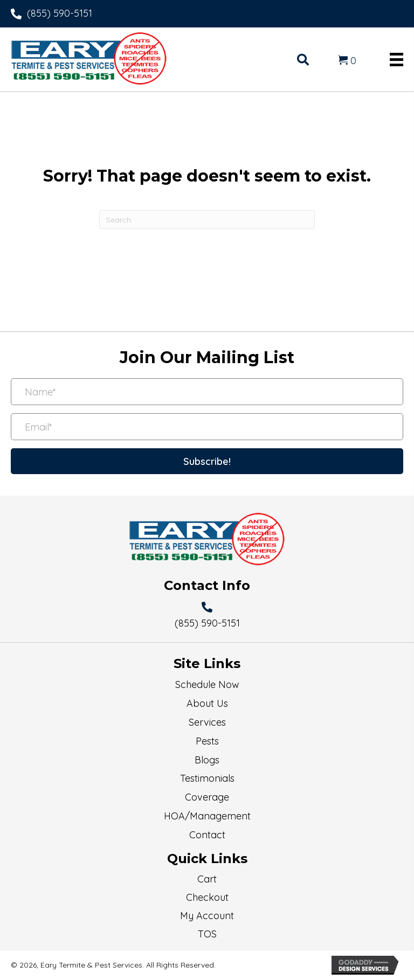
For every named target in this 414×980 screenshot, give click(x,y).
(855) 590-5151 (60, 13)
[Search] (207, 220)
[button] (207, 461)
